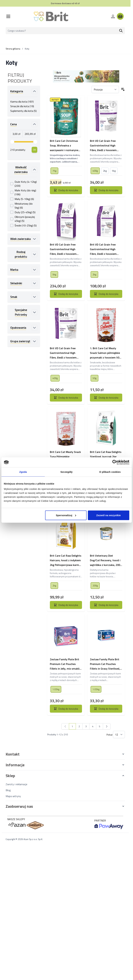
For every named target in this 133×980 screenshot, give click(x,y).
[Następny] (107, 726)
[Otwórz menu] (8, 16)
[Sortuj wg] (105, 89)
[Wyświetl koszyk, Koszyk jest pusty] (120, 16)
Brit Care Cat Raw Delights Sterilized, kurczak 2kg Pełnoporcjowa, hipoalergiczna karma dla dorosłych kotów (106, 457)
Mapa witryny (13, 796)
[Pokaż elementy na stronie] (119, 735)
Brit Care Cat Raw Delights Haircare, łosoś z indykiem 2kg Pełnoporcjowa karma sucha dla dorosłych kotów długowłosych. (66, 560)
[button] (65, 754)
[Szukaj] (121, 31)
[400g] (95, 170)
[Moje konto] (113, 16)
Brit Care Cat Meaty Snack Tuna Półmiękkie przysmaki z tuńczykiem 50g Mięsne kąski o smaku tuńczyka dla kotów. (65, 457)
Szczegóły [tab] (66, 472)
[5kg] (114, 170)
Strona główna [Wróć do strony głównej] (13, 49)
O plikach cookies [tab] (110, 472)
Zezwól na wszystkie (108, 515)
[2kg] (105, 170)
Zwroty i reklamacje (16, 784)
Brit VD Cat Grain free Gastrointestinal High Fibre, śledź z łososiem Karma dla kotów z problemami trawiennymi (105, 146)
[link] (65, 726)
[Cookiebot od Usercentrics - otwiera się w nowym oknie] (115, 462)
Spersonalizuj (66, 515)
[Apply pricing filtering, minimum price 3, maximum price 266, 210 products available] (34, 150)
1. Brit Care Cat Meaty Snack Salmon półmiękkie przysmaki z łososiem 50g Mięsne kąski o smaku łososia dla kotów (105, 353)
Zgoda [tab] (23, 472)
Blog (8, 790)
